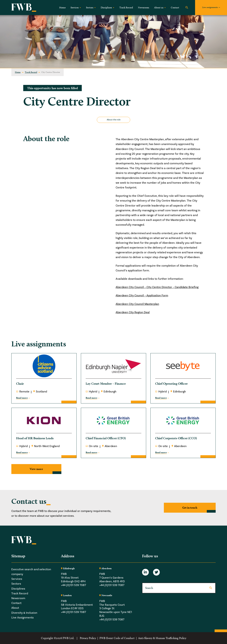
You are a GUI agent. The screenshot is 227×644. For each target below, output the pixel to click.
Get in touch (190, 508)
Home (62, 8)
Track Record (126, 8)
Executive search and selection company (31, 572)
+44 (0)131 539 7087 (74, 585)
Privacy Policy (88, 638)
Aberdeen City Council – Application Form (142, 295)
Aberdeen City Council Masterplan (137, 304)
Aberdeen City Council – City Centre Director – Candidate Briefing (157, 287)
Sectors (90, 8)
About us (159, 8)
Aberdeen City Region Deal (133, 312)
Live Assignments (23, 618)
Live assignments (210, 7)
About (15, 608)
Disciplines (106, 8)
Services (75, 8)
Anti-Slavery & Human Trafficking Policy (162, 638)
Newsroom (144, 8)
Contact (175, 8)
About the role (114, 120)
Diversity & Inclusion (24, 613)
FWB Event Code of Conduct (117, 638)
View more (36, 469)
